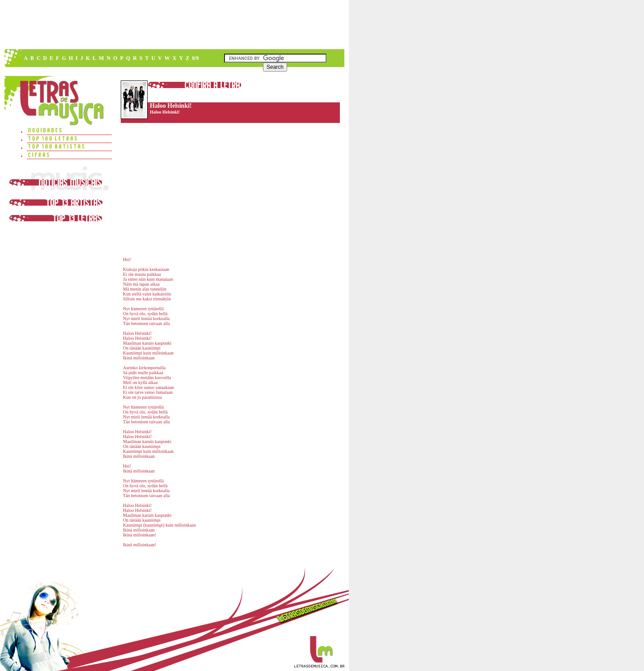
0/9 (195, 58)
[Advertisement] (174, 25)
